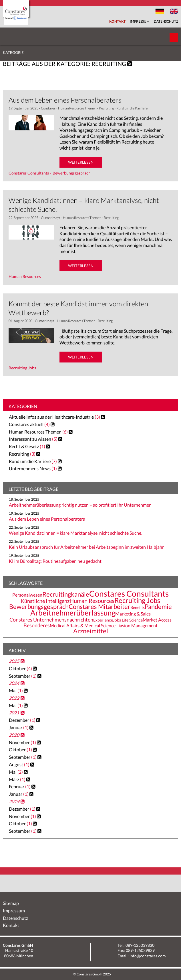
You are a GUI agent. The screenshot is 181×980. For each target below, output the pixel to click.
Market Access (157, 620)
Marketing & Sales (133, 614)
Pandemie (158, 607)
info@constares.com (148, 956)
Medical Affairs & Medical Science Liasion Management (104, 626)
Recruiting (106, 108)
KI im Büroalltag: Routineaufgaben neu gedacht (55, 561)
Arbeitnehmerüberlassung (73, 613)
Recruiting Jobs (137, 600)
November (23, 742)
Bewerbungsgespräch (39, 607)
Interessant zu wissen (30, 439)
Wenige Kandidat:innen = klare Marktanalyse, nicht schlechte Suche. (75, 533)
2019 (14, 801)
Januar (19, 727)
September (23, 676)
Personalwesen (27, 595)
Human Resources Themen (77, 108)
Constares (48, 108)
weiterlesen (81, 162)
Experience (103, 620)
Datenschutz (166, 21)
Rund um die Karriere (132, 108)
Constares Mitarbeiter (100, 607)
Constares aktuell (26, 424)
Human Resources (92, 601)
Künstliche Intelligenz (45, 601)
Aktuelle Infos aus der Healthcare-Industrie (51, 417)
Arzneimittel (91, 631)
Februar (20, 786)
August (20, 764)
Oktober (21, 668)
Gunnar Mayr (51, 218)
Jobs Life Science (128, 620)
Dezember (23, 720)
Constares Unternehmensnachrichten (51, 620)
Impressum (140, 21)
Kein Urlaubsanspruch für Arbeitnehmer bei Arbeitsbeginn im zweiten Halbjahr (86, 547)
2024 (14, 683)
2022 (14, 698)
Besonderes (37, 625)
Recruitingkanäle (66, 594)
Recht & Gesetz (24, 446)
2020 (14, 735)
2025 (14, 661)
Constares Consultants (129, 593)
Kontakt (117, 21)
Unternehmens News (30, 468)
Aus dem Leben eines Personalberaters (65, 100)
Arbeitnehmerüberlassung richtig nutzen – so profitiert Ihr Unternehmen (80, 505)
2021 (14, 713)
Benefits (138, 607)
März (18, 779)
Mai (16, 690)
